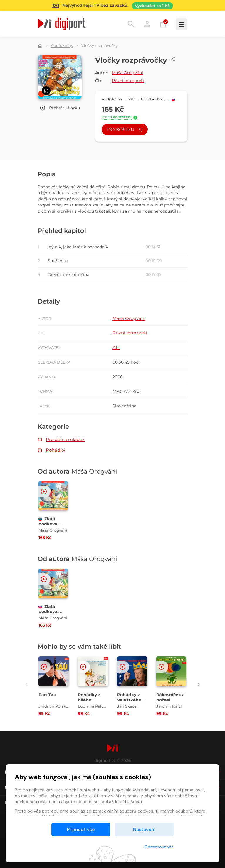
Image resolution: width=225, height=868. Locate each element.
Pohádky (56, 450)
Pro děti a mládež (65, 439)
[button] (60, 108)
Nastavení (144, 829)
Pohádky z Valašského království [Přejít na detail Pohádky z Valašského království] (129, 700)
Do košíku (125, 130)
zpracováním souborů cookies (123, 811)
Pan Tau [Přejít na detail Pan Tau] (47, 695)
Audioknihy (62, 45)
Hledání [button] (131, 24)
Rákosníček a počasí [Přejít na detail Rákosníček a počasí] (171, 697)
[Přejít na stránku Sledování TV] (113, 6)
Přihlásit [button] (147, 24)
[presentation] (27, 684)
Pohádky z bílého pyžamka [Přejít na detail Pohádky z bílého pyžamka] (89, 700)
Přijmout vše (81, 829)
